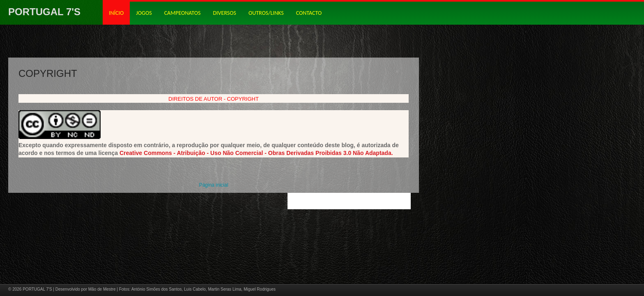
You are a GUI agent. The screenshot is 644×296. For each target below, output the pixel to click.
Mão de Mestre (102, 289)
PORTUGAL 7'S (44, 12)
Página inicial (214, 185)
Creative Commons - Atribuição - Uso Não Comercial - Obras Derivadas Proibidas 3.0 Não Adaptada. (256, 153)
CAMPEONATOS (183, 13)
